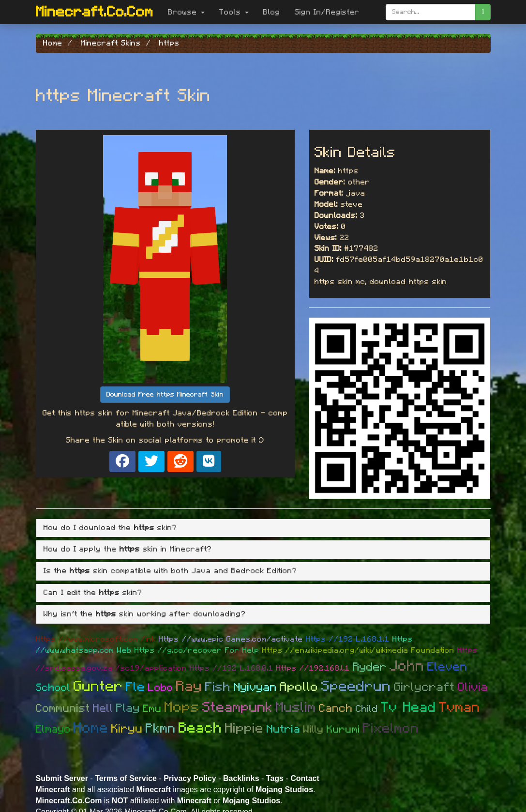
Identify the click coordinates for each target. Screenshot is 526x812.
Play (128, 708)
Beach (200, 728)
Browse (186, 12)
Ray (189, 687)
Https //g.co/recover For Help (197, 650)
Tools (234, 12)
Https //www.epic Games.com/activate (231, 639)
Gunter (98, 687)
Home (91, 728)
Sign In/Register (327, 12)
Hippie (244, 729)
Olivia (473, 687)
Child (367, 709)
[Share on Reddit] (180, 461)
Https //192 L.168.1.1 (348, 639)
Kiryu (127, 729)
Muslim (296, 708)
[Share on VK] (209, 461)
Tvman (459, 708)
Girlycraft (424, 687)
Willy (314, 729)
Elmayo (53, 729)
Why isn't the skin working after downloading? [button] (145, 614)
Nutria (284, 729)
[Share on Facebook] (122, 461)
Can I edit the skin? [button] (93, 593)
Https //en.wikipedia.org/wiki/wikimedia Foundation (358, 650)
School (53, 688)
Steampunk (238, 708)
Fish (218, 687)
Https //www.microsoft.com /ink (96, 639)
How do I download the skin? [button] (110, 528)
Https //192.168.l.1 (313, 668)
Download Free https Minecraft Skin (165, 395)
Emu (152, 709)
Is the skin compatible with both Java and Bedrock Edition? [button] (170, 571)
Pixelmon (391, 729)
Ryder (370, 667)
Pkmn (161, 728)
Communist (63, 709)
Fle (135, 687)
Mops (182, 707)
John (407, 666)
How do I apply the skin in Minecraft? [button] (128, 549)
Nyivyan (255, 688)
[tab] (263, 528)
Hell (103, 709)
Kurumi (343, 729)
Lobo (161, 688)
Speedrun (356, 687)
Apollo (299, 687)
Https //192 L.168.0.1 (232, 668)
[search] (483, 12)
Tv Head (408, 708)
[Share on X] (151, 461)
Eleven (447, 667)
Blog (272, 12)
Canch (336, 709)
